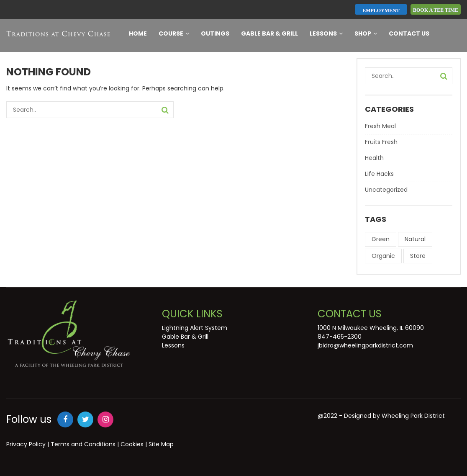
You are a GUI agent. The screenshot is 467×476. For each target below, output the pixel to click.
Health (374, 158)
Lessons (326, 33)
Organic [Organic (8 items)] (383, 256)
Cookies (132, 444)
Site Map (161, 444)
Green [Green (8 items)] (381, 239)
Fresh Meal (380, 126)
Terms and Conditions (83, 444)
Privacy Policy (26, 444)
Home (138, 33)
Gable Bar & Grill (269, 33)
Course (174, 33)
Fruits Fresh (381, 142)
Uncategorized (386, 190)
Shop (366, 33)
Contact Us (409, 33)
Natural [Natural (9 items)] (415, 239)
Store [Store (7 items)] (418, 256)
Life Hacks (379, 174)
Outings (215, 33)
